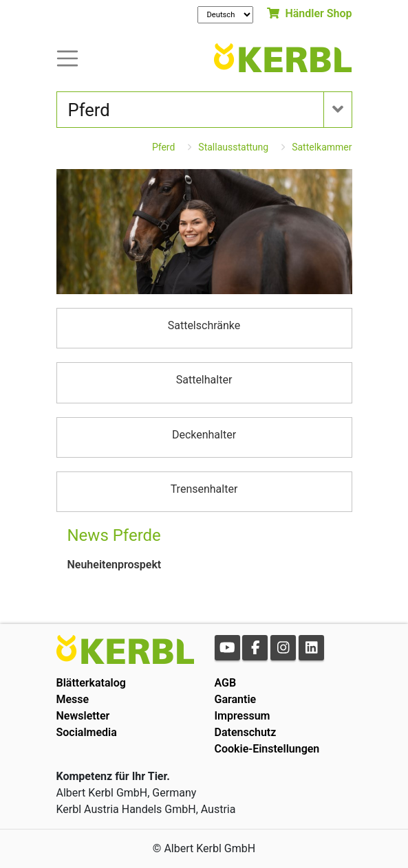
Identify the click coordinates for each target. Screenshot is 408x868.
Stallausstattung (233, 147)
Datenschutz (246, 732)
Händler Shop (309, 13)
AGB (226, 683)
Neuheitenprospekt (115, 565)
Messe (73, 699)
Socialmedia (87, 732)
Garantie (236, 699)
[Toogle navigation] (67, 57)
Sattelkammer (322, 147)
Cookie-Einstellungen (267, 749)
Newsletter (83, 716)
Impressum (243, 716)
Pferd (163, 147)
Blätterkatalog (91, 683)
